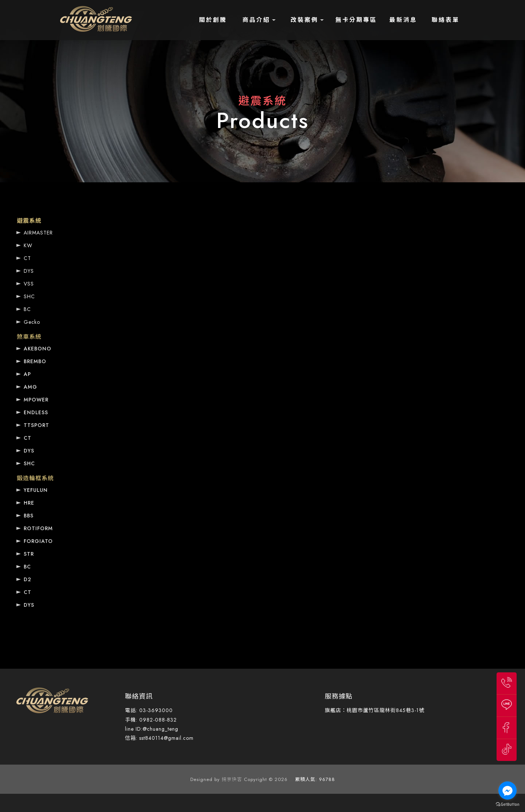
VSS (29, 284)
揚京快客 (232, 779)
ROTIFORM (38, 528)
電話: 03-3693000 (149, 710)
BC (27, 309)
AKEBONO (38, 349)
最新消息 (403, 20)
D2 (28, 579)
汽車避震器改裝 (139, 691)
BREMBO (35, 361)
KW (28, 245)
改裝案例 (304, 20)
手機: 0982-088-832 (151, 720)
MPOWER (36, 400)
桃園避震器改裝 (61, 691)
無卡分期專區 (356, 20)
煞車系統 (29, 337)
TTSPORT (36, 425)
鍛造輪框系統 (35, 478)
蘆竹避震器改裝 (100, 691)
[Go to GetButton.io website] (507, 805)
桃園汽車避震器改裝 (182, 691)
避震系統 (29, 221)
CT (27, 258)
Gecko (32, 322)
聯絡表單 (446, 20)
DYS (29, 271)
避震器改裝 (28, 691)
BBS (29, 516)
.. (291, 779)
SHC (29, 296)
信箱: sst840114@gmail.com (159, 738)
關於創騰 (213, 20)
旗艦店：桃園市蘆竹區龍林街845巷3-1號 (375, 710)
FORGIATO (38, 541)
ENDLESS (36, 412)
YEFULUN (36, 490)
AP (27, 374)
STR (29, 554)
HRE (29, 503)
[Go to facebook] (507, 790)
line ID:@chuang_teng (152, 729)
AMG (30, 387)
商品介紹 (256, 20)
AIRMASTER (38, 233)
